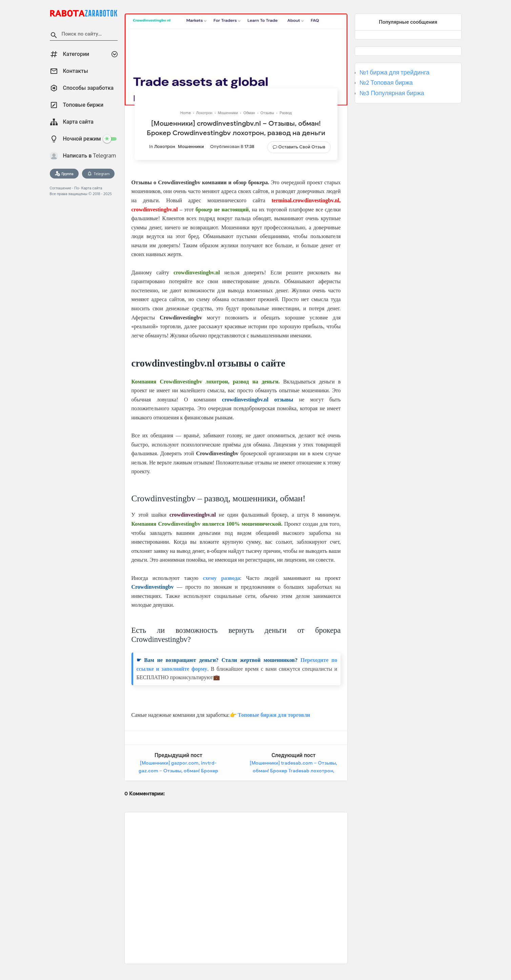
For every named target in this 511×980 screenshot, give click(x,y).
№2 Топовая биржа (386, 83)
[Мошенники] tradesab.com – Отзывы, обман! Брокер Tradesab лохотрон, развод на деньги (293, 771)
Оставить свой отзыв (302, 147)
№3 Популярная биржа (392, 93)
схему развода (221, 578)
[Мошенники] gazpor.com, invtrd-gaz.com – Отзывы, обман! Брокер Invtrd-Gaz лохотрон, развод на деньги (178, 771)
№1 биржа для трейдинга (395, 72)
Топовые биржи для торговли (274, 715)
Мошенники (191, 147)
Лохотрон (165, 147)
